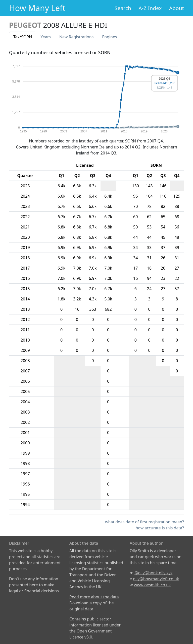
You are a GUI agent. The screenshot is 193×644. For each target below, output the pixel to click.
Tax (23, 37)
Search (123, 8)
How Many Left (37, 8)
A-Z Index (150, 8)
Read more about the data (94, 597)
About (177, 8)
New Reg (76, 37)
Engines (109, 37)
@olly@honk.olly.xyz (153, 573)
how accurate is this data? (160, 528)
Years (46, 37)
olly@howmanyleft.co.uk (156, 579)
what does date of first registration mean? (144, 522)
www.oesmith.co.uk (152, 585)
